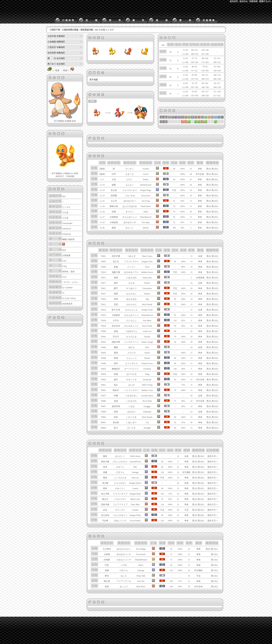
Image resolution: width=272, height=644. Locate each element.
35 (191, 169)
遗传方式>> (213, 456)
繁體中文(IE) (265, 1)
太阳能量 (66, 255)
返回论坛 (244, 1)
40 (191, 174)
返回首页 (234, 1)
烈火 (64, 250)
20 (191, 185)
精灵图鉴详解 (87, 30)
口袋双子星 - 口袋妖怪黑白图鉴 (64, 30)
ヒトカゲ (66, 207)
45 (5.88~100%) (69, 298)
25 (191, 179)
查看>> (69, 70)
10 (191, 190)
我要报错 (253, 1)
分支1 (92, 101)
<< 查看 (53, 70)
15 (191, 201)
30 (191, 396)
